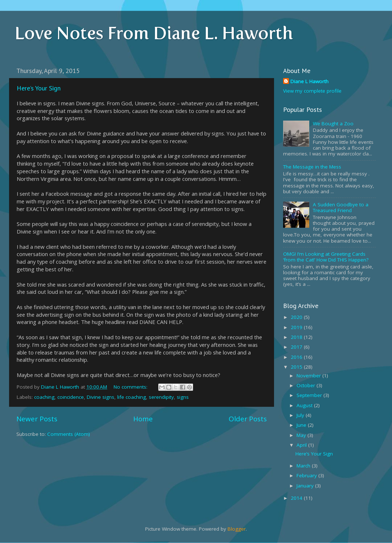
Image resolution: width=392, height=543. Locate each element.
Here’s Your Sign (39, 88)
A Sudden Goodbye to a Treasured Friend (341, 207)
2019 (297, 327)
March (304, 466)
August (305, 405)
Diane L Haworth (309, 81)
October (307, 385)
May (302, 435)
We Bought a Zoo (333, 123)
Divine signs (101, 397)
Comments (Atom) (69, 434)
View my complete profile (312, 91)
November (309, 376)
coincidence (71, 397)
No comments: (131, 387)
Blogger (237, 529)
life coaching (132, 397)
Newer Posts (37, 419)
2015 (297, 367)
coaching (44, 397)
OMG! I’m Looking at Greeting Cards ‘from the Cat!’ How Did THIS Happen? (326, 257)
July (301, 415)
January (306, 486)
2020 (297, 317)
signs (183, 397)
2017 (297, 347)
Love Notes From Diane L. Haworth (154, 33)
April (302, 445)
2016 (297, 357)
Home (143, 419)
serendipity (161, 397)
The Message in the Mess (312, 167)
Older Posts (248, 419)
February (307, 475)
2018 (297, 337)
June (302, 425)
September (310, 395)
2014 (297, 498)
